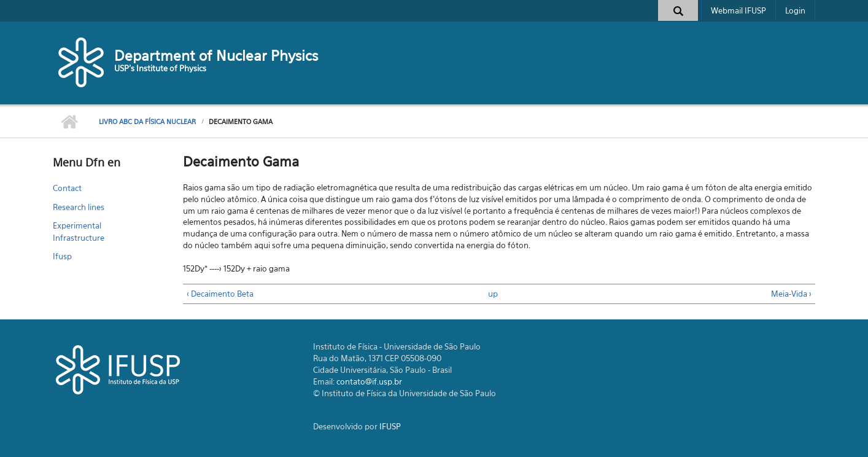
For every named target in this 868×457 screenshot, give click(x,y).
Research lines (79, 207)
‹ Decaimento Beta (220, 294)
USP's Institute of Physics (160, 68)
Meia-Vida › (791, 294)
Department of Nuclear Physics (216, 56)
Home (70, 122)
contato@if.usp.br (369, 381)
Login (795, 10)
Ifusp (62, 256)
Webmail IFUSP (738, 10)
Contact (67, 188)
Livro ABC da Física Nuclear (147, 122)
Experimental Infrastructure (79, 232)
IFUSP (390, 426)
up (493, 294)
